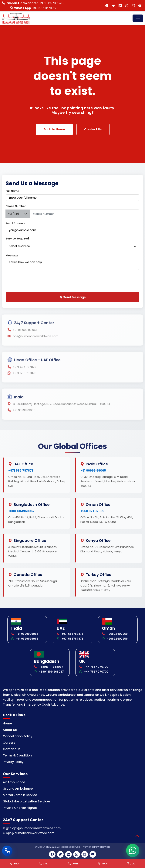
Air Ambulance (14, 782)
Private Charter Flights (20, 808)
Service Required (17, 239)
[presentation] (34, 282)
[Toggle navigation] (138, 18)
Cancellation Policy (18, 736)
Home (7, 723)
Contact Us (93, 129)
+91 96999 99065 (93, 471)
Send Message (73, 297)
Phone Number (16, 206)
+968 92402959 (92, 511)
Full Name (12, 191)
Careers (9, 743)
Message (12, 255)
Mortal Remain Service (20, 795)
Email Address (15, 223)
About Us (10, 730)
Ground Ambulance (18, 789)
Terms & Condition (17, 755)
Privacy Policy (13, 762)
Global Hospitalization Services (27, 801)
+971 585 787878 (21, 471)
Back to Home (54, 129)
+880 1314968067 (21, 511)
